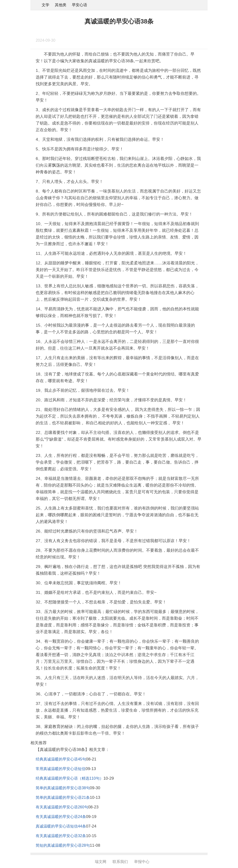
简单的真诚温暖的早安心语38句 (63, 788)
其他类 (61, 5)
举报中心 (142, 862)
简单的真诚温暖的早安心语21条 (63, 797)
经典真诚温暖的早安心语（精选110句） (70, 778)
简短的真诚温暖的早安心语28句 (63, 845)
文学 (45, 5)
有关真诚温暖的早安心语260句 (62, 807)
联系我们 (120, 862)
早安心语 (79, 5)
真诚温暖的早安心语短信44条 (61, 826)
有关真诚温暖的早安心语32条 (61, 836)
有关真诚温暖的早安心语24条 (61, 817)
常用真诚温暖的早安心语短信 (61, 769)
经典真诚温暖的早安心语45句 (61, 759)
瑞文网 (101, 862)
